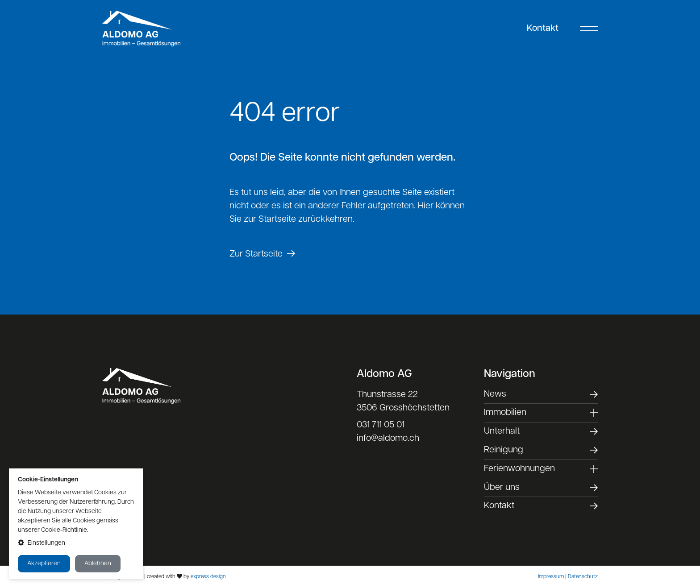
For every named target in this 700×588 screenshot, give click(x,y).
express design (208, 577)
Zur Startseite (256, 254)
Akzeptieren (44, 564)
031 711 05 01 (381, 425)
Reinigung (504, 450)
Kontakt (543, 29)
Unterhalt (502, 431)
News (495, 394)
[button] (76, 543)
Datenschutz (583, 577)
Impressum (551, 577)
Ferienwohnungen (519, 469)
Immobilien (505, 413)
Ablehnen (98, 564)
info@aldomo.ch (388, 439)
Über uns (502, 488)
